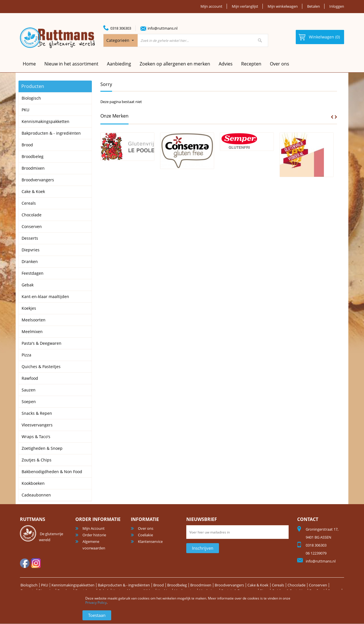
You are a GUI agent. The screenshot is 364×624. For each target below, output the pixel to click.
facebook (25, 563)
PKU (45, 585)
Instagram (36, 563)
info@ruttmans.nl (163, 28)
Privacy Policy (96, 603)
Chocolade (296, 585)
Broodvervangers (229, 585)
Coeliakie (145, 535)
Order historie (94, 535)
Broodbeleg (177, 585)
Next (336, 117)
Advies (226, 64)
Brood (159, 585)
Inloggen (337, 6)
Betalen (314, 6)
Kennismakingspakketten (73, 585)
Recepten (251, 64)
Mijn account (211, 6)
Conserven (318, 585)
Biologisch (29, 585)
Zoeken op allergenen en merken (175, 64)
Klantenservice (150, 541)
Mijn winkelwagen (283, 6)
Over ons (280, 64)
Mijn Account (94, 528)
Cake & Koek (258, 585)
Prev (332, 117)
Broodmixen (201, 585)
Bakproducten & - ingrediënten (124, 585)
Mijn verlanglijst (245, 6)
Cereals (278, 585)
